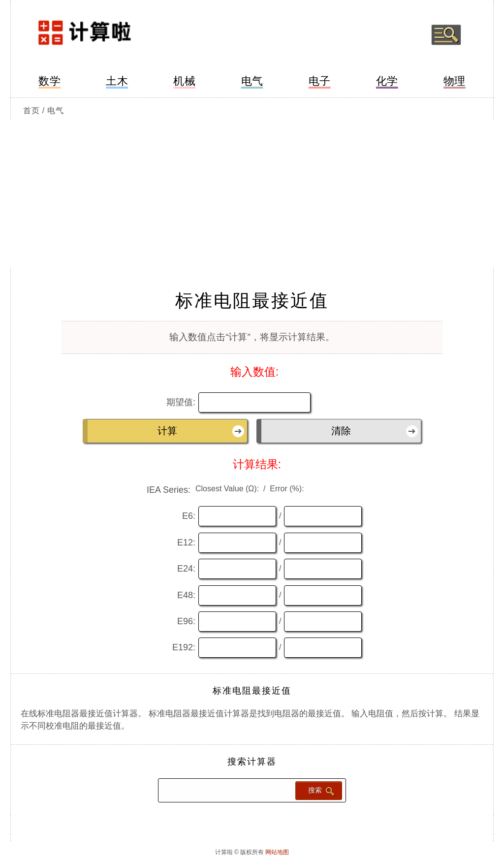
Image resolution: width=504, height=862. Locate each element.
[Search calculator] (226, 790)
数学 (49, 81)
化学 (387, 81)
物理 (455, 81)
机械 (184, 81)
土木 (117, 81)
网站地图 (277, 852)
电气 (252, 81)
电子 (320, 81)
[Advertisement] (252, 194)
